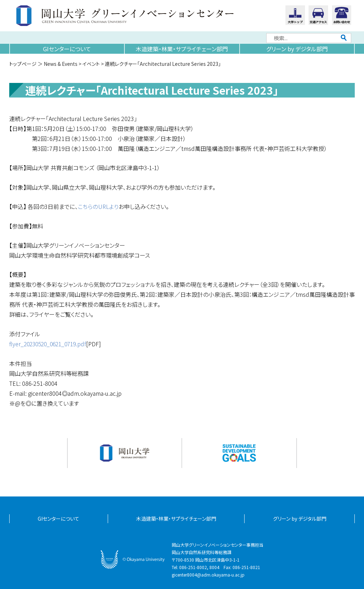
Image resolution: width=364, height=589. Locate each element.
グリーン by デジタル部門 (297, 49)
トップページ (23, 64)
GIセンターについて (67, 49)
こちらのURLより (98, 206)
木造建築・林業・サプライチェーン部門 (182, 49)
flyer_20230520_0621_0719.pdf (50, 343)
